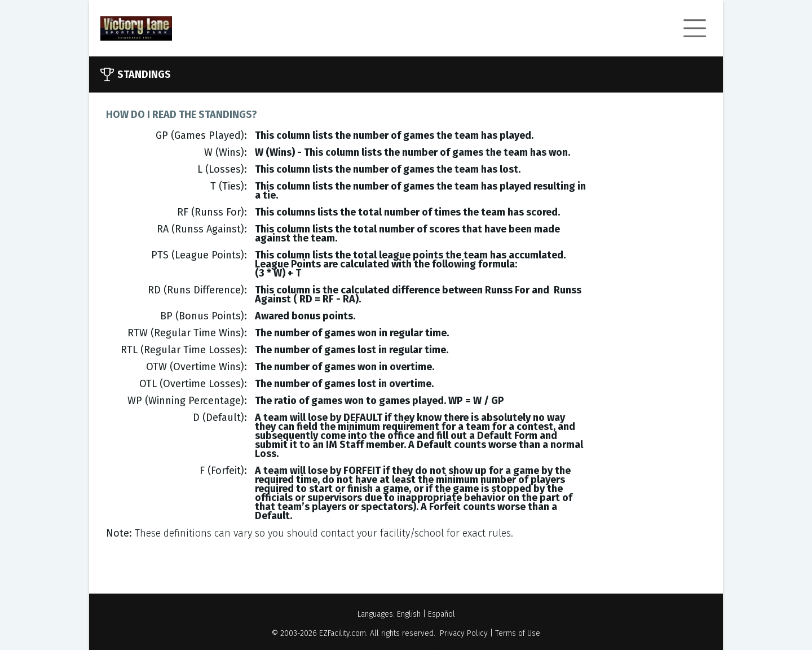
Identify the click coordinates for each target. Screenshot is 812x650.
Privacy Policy (464, 633)
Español (442, 614)
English (409, 614)
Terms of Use (518, 633)
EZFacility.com (343, 633)
